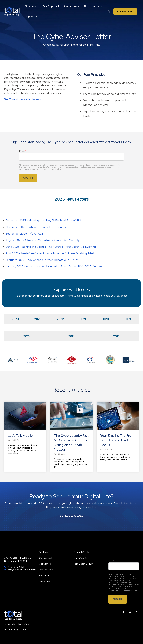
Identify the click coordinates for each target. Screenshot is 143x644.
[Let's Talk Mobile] (25, 416)
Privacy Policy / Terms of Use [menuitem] (17, 624)
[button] (124, 612)
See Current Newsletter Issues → (23, 99)
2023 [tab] (38, 319)
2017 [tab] (71, 336)
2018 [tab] (27, 336)
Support (31, 17)
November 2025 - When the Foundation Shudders (37, 227)
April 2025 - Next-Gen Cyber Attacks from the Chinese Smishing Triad (50, 253)
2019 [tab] (128, 319)
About (98, 6)
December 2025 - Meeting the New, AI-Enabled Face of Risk (44, 220)
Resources (71, 6)
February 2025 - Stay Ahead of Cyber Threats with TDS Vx (42, 260)
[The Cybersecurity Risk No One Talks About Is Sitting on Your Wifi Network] (71, 416)
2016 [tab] (116, 336)
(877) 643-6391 (16, 567)
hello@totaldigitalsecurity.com (22, 570)
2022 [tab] (60, 319)
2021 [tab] (83, 319)
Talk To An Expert (125, 11)
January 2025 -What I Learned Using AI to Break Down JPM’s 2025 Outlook (54, 266)
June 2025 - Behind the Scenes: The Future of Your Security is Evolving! (51, 247)
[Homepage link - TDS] (13, 619)
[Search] (109, 11)
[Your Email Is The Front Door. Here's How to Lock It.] (118, 416)
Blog (86, 6)
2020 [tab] (105, 319)
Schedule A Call (71, 516)
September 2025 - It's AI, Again (25, 234)
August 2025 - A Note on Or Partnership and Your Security (43, 240)
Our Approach (51, 6)
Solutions (32, 6)
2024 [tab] (15, 319)
